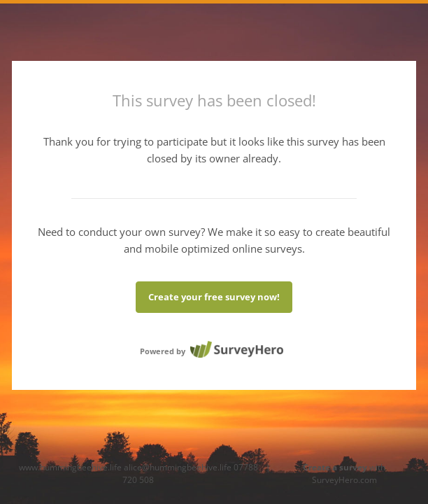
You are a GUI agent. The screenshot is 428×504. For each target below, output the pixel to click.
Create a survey (335, 467)
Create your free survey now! (214, 297)
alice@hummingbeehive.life (178, 467)
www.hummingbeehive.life (70, 467)
